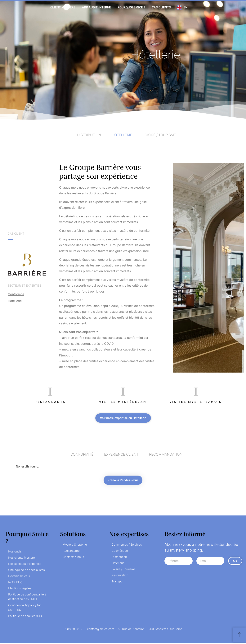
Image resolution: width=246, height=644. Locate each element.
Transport (118, 583)
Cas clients (161, 7)
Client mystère (63, 7)
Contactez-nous (73, 558)
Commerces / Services (127, 546)
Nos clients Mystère (22, 559)
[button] (123, 418)
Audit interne (71, 552)
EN (186, 7)
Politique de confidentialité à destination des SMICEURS (27, 598)
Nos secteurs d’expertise (25, 565)
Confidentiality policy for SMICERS (25, 609)
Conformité (16, 294)
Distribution (119, 558)
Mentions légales (20, 589)
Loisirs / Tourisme (124, 570)
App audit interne (96, 7)
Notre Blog (15, 583)
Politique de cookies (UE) (25, 617)
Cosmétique (120, 552)
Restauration (120, 576)
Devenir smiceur (19, 577)
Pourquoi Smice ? (131, 7)
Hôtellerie (15, 301)
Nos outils (15, 553)
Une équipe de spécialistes (27, 571)
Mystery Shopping (75, 546)
